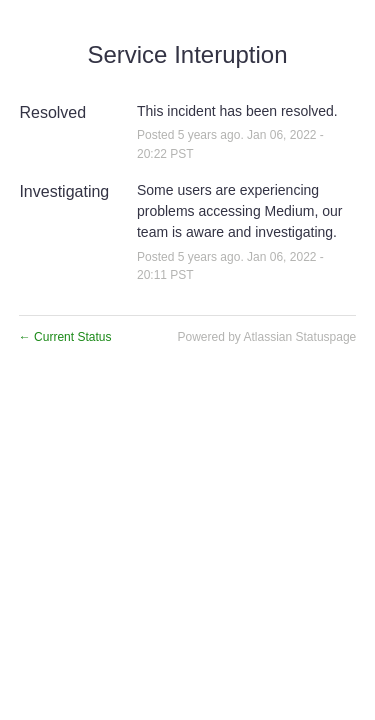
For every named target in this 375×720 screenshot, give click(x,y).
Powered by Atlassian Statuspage (266, 337)
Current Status (65, 337)
